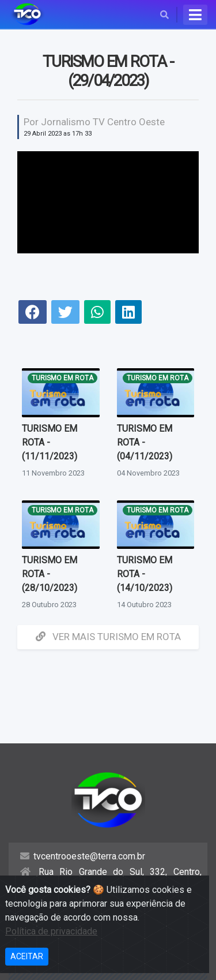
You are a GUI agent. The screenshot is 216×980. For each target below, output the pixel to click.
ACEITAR (27, 956)
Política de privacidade (51, 931)
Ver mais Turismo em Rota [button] (108, 637)
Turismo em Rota (62, 378)
